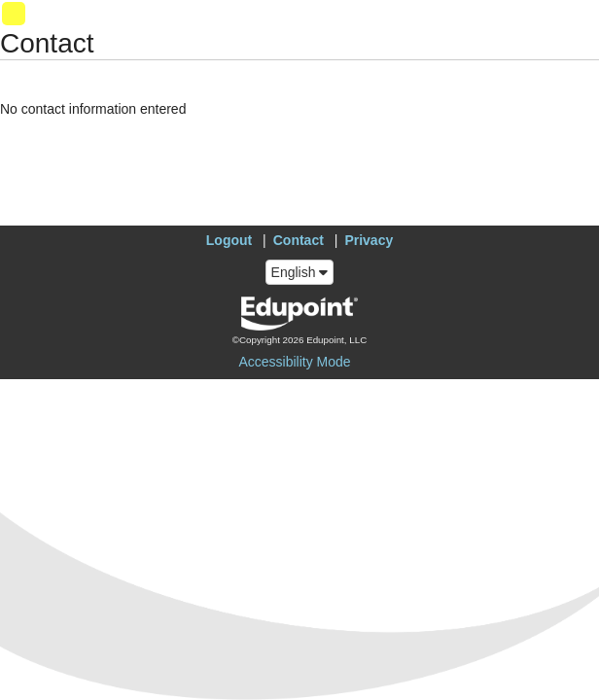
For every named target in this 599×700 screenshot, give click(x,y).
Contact (299, 240)
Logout (229, 240)
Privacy (369, 240)
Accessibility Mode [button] (294, 362)
